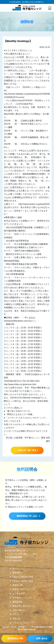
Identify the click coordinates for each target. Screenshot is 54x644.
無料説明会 (18, 602)
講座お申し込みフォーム (24, 606)
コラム (15, 614)
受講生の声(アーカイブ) (23, 589)
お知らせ (17, 619)
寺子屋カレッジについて (24, 598)
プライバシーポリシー (23, 623)
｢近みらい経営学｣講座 (23, 581)
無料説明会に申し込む (27, 516)
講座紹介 (17, 573)
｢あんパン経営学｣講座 (23, 577)
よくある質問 (19, 594)
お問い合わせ (19, 610)
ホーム (15, 568)
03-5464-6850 (16, 557)
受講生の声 (18, 585)
